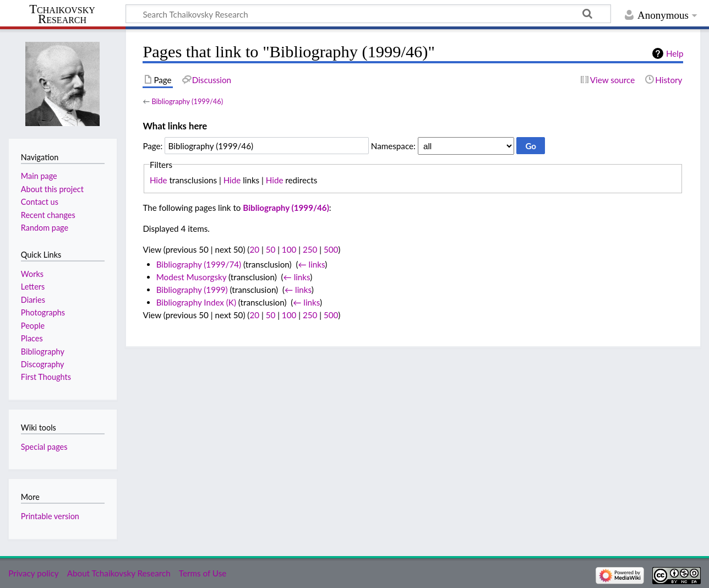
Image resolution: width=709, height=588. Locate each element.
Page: (152, 146)
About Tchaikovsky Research (119, 573)
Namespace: (393, 146)
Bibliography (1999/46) (187, 101)
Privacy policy (33, 573)
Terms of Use (203, 573)
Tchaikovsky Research (62, 14)
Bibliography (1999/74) (199, 264)
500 (331, 249)
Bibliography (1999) (192, 290)
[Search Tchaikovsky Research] (368, 14)
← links (311, 264)
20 (254, 249)
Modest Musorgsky (192, 277)
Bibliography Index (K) (196, 302)
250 (310, 249)
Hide (159, 180)
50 (271, 249)
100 (289, 249)
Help (675, 53)
